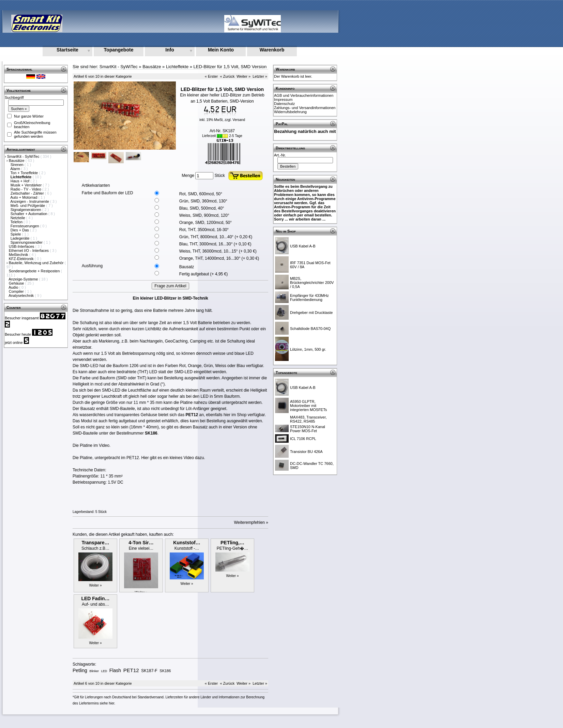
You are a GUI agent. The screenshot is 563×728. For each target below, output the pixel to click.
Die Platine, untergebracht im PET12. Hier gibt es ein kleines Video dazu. (139, 458)
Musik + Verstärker (27, 185)
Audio (14, 287)
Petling (80, 670)
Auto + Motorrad (24, 197)
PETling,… (232, 543)
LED (104, 671)
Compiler (17, 291)
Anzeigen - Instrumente (30, 201)
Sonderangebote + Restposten (35, 271)
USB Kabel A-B (303, 246)
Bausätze (17, 161)
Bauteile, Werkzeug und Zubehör (37, 263)
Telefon (17, 222)
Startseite (67, 50)
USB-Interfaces (22, 246)
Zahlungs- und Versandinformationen (305, 108)
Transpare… (96, 543)
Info (170, 50)
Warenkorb (272, 50)
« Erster (211, 76)
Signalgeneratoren (26, 210)
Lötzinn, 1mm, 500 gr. (308, 349)
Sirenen (18, 165)
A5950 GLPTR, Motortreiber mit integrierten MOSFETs (308, 406)
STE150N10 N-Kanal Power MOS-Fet (308, 429)
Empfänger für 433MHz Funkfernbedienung (309, 298)
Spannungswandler (27, 242)
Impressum (283, 100)
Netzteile (18, 218)
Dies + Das (20, 230)
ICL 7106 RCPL (303, 439)
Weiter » (244, 76)
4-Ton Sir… (141, 543)
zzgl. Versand (235, 120)
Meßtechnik (19, 255)
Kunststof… (187, 543)
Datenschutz (284, 104)
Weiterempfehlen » (251, 522)
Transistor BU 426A (306, 452)
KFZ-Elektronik (22, 259)
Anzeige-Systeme (24, 279)
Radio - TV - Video (26, 189)
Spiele (16, 234)
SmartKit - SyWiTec (24, 156)
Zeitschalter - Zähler (28, 193)
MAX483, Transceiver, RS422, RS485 (308, 419)
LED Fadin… (95, 598)
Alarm (16, 169)
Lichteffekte (177, 67)
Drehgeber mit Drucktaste (311, 313)
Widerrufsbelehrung (290, 112)
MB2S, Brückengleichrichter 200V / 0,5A (312, 283)
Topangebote (119, 50)
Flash (115, 670)
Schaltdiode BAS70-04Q (310, 329)
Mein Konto (221, 50)
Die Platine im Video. (92, 445)
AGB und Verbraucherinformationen (304, 95)
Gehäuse (17, 283)
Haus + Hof (20, 181)
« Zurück (227, 76)
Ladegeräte (21, 238)
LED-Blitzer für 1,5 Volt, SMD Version (230, 67)
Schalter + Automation (29, 214)
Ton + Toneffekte (25, 173)
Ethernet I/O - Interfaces (29, 251)
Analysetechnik (22, 295)
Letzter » (260, 76)
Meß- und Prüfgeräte (28, 206)
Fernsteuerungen (25, 226)
